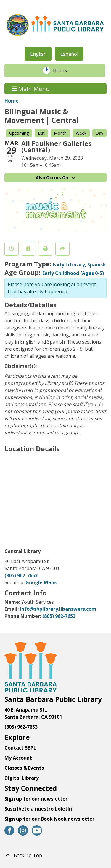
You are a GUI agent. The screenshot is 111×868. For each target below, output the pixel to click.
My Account (18, 758)
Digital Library (22, 778)
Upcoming (19, 133)
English (38, 54)
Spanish (96, 265)
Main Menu (31, 89)
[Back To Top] (55, 855)
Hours (63, 70)
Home (12, 101)
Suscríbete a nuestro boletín (38, 809)
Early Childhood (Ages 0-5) (73, 273)
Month (60, 133)
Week (81, 133)
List (41, 133)
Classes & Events (24, 768)
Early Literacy (69, 265)
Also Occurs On (56, 178)
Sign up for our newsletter (36, 799)
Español (69, 54)
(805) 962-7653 (21, 575)
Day (99, 133)
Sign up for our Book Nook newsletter (50, 819)
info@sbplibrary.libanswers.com (58, 609)
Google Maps (41, 582)
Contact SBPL (20, 748)
